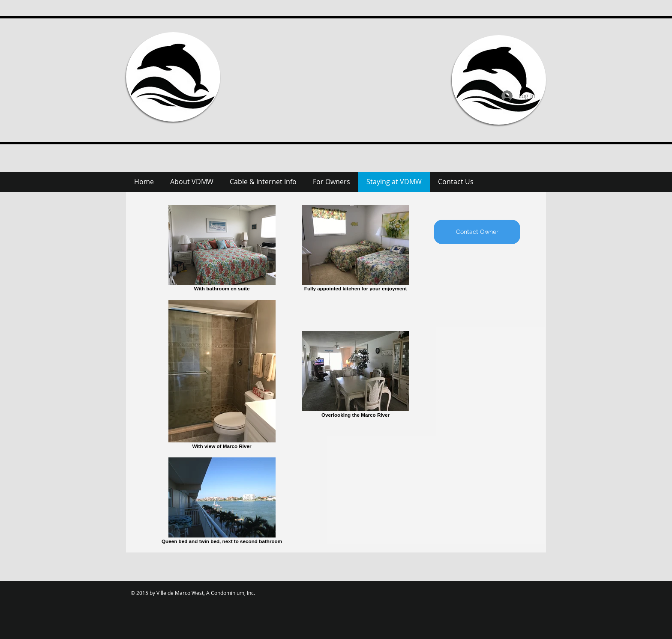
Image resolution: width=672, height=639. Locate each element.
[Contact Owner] (477, 232)
